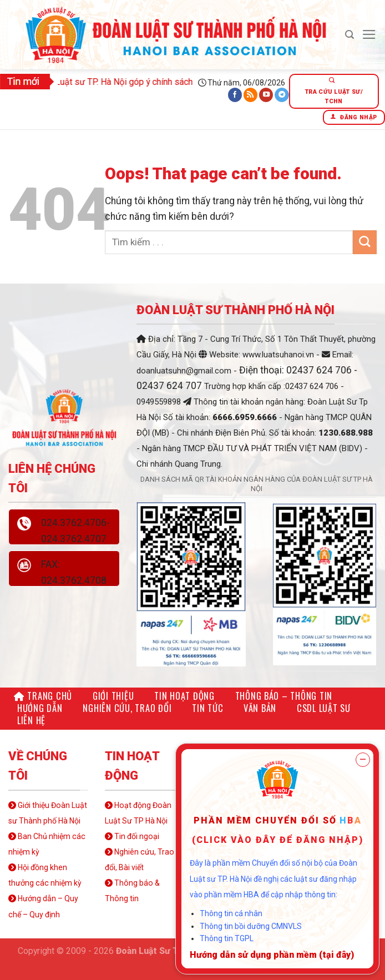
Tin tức (207, 708)
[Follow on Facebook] (235, 95)
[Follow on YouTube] (266, 95)
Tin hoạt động (184, 696)
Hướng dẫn (40, 708)
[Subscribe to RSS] (251, 95)
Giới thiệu (113, 696)
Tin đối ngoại (132, 836)
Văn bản (260, 708)
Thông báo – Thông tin (284, 696)
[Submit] (365, 242)
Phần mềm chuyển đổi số (265, 820)
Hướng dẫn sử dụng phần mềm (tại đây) (272, 955)
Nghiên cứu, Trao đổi (127, 708)
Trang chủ (43, 696)
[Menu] (369, 34)
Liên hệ (31, 720)
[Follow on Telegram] (282, 95)
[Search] (349, 35)
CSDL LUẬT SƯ (324, 708)
